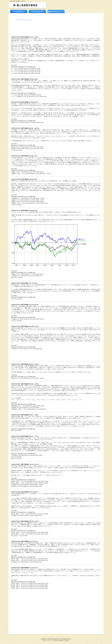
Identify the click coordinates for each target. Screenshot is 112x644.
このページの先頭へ (20, 630)
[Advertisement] (56, 30)
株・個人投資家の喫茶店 (32, 5)
